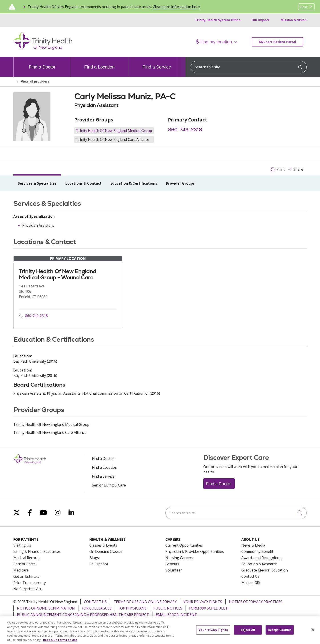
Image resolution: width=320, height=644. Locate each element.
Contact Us (250, 576)
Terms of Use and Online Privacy (145, 602)
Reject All (248, 634)
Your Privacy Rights (203, 602)
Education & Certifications (134, 183)
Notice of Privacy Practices (256, 602)
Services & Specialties (37, 183)
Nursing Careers (179, 558)
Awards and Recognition (261, 558)
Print (278, 169)
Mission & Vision (294, 20)
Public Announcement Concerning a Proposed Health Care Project (83, 615)
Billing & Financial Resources (37, 551)
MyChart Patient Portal (277, 42)
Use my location (214, 42)
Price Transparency (30, 583)
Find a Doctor (42, 63)
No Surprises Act (27, 589)
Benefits (172, 564)
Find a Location (99, 63)
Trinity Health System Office (218, 20)
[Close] (313, 634)
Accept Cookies (280, 634)
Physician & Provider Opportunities (195, 551)
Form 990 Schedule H (209, 608)
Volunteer (174, 570)
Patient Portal (25, 564)
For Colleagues (97, 608)
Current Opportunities (184, 545)
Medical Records (27, 558)
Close (306, 7)
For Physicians (132, 608)
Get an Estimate (26, 576)
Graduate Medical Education (265, 570)
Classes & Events (103, 545)
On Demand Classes (106, 551)
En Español (99, 564)
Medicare (21, 570)
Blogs (94, 558)
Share (296, 169)
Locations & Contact (83, 183)
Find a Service (157, 63)
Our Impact (261, 20)
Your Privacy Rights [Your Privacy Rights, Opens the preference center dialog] (213, 634)
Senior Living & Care (109, 485)
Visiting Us (22, 545)
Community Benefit (257, 551)
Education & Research (259, 564)
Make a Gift (251, 583)
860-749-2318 (185, 130)
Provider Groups (180, 183)
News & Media (253, 545)
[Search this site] (249, 67)
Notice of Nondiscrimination (46, 608)
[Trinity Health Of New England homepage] (43, 49)
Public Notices (168, 608)
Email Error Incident (176, 615)
